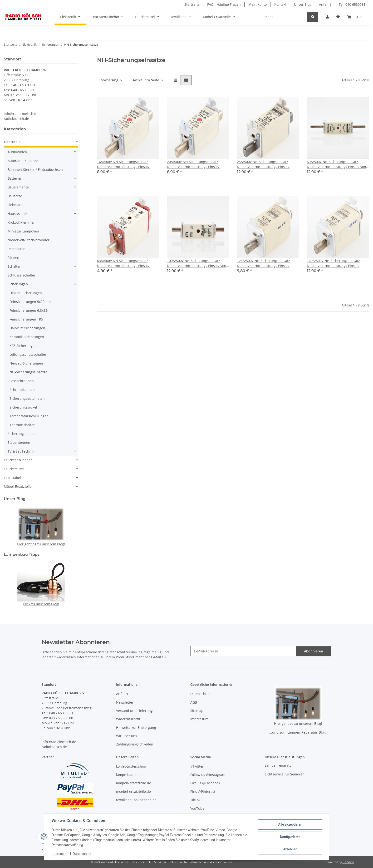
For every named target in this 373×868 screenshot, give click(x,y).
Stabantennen (19, 442)
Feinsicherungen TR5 (26, 319)
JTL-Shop (348, 862)
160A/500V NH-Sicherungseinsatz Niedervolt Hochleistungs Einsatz (333, 263)
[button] (327, 17)
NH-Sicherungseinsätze (28, 372)
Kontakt (280, 4)
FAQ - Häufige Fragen (224, 4)
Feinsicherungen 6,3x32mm (32, 310)
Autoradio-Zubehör (23, 161)
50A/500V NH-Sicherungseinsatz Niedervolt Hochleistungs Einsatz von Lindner (336, 164)
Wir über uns (127, 736)
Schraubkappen (22, 390)
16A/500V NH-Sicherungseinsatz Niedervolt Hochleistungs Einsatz (123, 164)
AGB (194, 702)
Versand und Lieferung (134, 711)
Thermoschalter (22, 425)
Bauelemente (18, 187)
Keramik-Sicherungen (27, 337)
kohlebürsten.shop (131, 766)
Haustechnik (17, 214)
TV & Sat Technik (21, 451)
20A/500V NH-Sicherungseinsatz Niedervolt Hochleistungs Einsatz (193, 164)
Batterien (15, 178)
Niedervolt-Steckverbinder (29, 240)
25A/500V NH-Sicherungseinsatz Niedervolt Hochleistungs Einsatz (263, 164)
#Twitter (197, 766)
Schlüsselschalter (22, 275)
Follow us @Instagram (208, 775)
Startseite (192, 4)
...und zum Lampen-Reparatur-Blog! (298, 732)
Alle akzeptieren (290, 824)
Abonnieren (314, 651)
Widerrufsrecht (128, 719)
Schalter (14, 266)
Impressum (60, 854)
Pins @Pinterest (203, 792)
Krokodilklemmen (22, 222)
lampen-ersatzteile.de (134, 783)
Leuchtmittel (14, 469)
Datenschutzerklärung (125, 652)
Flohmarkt (16, 205)
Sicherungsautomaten (27, 398)
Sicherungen (18, 284)
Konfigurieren (290, 837)
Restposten (17, 249)
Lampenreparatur (279, 765)
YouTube (197, 808)
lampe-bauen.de (129, 775)
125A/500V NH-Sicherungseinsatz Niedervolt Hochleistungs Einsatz (263, 263)
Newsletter (125, 702)
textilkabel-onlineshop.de (136, 800)
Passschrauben (22, 381)
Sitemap (197, 711)
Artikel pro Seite (146, 80)
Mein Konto (258, 4)
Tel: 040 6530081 (352, 4)
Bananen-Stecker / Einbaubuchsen (35, 170)
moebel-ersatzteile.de (133, 792)
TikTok (195, 800)
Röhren (13, 258)
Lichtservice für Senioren (285, 774)
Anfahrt (325, 4)
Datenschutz (82, 854)
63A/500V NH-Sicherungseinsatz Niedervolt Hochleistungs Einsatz (123, 263)
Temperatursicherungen (29, 416)
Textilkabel (12, 478)
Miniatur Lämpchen (23, 231)
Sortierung (110, 80)
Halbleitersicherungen (27, 328)
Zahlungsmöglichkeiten (135, 744)
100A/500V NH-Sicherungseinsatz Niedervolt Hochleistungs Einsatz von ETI (197, 263)
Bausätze (15, 196)
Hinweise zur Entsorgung (136, 727)
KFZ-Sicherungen (23, 346)
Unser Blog (303, 4)
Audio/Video (17, 152)
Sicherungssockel (23, 407)
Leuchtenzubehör (18, 460)
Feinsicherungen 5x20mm (30, 302)
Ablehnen (290, 849)
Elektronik (12, 142)
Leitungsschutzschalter (28, 354)
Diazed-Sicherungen (26, 293)
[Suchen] (283, 17)
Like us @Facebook (205, 783)
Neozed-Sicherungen (26, 363)
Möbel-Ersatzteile (18, 486)
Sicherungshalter (21, 434)
